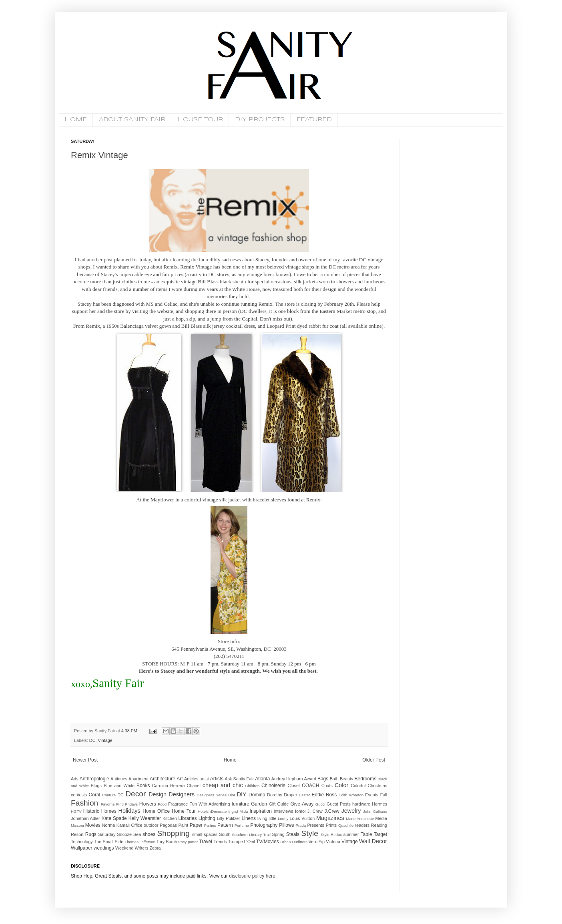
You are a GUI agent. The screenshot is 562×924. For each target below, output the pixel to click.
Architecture (163, 779)
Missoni (77, 825)
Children (253, 786)
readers (362, 825)
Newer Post (85, 760)
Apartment (138, 779)
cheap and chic (223, 785)
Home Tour (184, 811)
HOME (76, 120)
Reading (379, 825)
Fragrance (178, 804)
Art (180, 779)
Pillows (286, 825)
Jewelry (351, 811)
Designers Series (212, 795)
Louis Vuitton (302, 818)
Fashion (84, 803)
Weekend (124, 848)
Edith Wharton (351, 795)
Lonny (283, 819)
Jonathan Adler (85, 818)
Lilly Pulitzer (229, 818)
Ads (75, 779)
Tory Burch (167, 842)
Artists (217, 779)
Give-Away (302, 804)
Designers (182, 794)
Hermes (379, 804)
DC (92, 740)
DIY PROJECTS (260, 120)
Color (341, 785)
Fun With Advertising (210, 804)
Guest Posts (339, 804)
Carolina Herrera (169, 786)
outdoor (151, 825)
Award (310, 779)
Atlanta (262, 779)
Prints (331, 825)
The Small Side (109, 842)
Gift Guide (279, 804)
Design (158, 794)
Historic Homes (100, 811)
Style (310, 833)
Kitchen (170, 818)
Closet (294, 786)
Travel (206, 842)
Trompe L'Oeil (242, 842)
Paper (196, 825)
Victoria (333, 842)
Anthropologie (94, 779)
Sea (137, 834)
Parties (210, 825)
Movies (93, 825)
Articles (191, 779)
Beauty (347, 779)
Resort (77, 834)
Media (381, 818)
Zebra (155, 848)
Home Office (156, 811)
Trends (220, 842)
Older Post (374, 760)
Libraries (188, 818)
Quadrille (346, 825)
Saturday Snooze (115, 834)
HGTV (76, 811)
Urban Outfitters (294, 842)
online (375, 326)
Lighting (207, 818)
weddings (104, 848)
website (165, 311)
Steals (293, 834)
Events (372, 795)
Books (143, 786)
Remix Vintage (99, 155)
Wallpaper (82, 848)
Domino (257, 795)
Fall (384, 795)
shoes (149, 834)
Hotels (203, 811)
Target (380, 834)
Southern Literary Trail (251, 835)
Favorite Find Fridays (119, 804)
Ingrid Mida (238, 811)
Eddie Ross (324, 795)
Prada (301, 825)
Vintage (105, 740)
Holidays (129, 811)
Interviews (284, 811)
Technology (82, 842)
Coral (95, 795)
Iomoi (300, 811)
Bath (334, 779)
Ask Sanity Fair (240, 779)
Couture (109, 795)
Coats (327, 786)
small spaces (205, 834)
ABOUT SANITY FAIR (132, 120)
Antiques (119, 779)
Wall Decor (373, 841)
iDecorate (218, 811)
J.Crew (332, 811)
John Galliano (375, 811)
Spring (278, 834)
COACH (310, 786)
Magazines (330, 818)
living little (267, 818)
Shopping (173, 833)
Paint (184, 825)
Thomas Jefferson (140, 842)
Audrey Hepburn (287, 779)
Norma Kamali (116, 825)
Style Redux (331, 835)
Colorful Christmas (369, 786)
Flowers (148, 804)
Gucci (320, 804)
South (225, 834)
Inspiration (261, 811)
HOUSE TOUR (200, 120)
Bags (323, 779)
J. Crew (315, 811)
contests (79, 795)
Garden (259, 804)
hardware (361, 804)
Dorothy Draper (282, 795)
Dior (232, 795)
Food (162, 804)
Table (366, 834)
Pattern (225, 825)
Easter (305, 795)
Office (136, 825)
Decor (135, 794)
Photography (264, 825)
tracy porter (188, 842)
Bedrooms (366, 779)
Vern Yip (317, 842)
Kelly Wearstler (145, 818)
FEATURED (314, 120)
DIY (242, 794)
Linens (249, 818)
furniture (241, 804)
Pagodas (168, 825)
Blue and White (119, 786)
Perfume (242, 825)
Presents (316, 825)
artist (204, 779)
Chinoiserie (273, 786)
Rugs (91, 834)
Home (230, 760)
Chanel (194, 786)
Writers (141, 848)
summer (351, 834)
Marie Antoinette (360, 819)
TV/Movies (268, 842)
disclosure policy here (252, 876)
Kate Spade (114, 818)
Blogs (96, 786)
